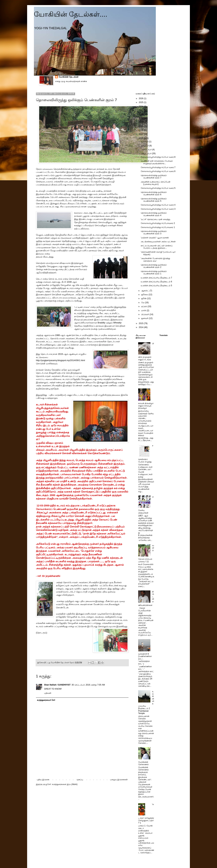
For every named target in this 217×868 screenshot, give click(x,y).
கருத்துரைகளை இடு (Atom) (65, 784)
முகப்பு (80, 780)
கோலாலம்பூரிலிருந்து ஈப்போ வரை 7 (158, 167)
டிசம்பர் (145, 142)
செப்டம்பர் (147, 153)
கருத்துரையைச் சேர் (46, 700)
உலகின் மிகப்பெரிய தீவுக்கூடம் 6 (156, 282)
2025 (141, 102)
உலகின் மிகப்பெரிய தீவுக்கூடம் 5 (156, 286)
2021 (141, 118)
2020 (141, 122)
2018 (141, 130)
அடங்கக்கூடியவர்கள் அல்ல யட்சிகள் (158, 242)
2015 (141, 323)
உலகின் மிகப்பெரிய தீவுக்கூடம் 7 (156, 278)
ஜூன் (144, 298)
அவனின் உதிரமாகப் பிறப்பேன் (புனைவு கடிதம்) (156, 183)
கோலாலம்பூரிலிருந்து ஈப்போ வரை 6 (158, 171)
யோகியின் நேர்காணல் (143, 763)
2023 (141, 110)
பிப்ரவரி (145, 314)
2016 (141, 138)
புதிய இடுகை (43, 780)
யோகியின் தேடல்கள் (68, 77)
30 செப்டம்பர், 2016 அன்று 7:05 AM (88, 685)
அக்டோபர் (147, 150)
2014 (141, 327)
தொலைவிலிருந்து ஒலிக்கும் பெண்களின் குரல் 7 (154, 177)
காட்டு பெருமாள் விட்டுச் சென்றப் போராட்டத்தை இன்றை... (157, 247)
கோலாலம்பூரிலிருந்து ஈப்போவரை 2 (158, 223)
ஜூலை (145, 295)
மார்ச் (144, 310)
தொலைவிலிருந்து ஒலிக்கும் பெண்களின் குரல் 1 (154, 272)
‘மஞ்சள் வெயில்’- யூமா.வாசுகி (155, 238)
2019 (141, 126)
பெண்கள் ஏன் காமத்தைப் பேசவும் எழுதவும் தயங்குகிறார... (157, 162)
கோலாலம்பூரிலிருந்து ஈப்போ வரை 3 (158, 209)
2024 (141, 106)
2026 (141, 98)
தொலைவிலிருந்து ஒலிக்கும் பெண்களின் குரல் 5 (154, 200)
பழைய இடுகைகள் (119, 780)
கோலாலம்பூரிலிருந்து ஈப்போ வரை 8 (158, 157)
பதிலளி (48, 693)
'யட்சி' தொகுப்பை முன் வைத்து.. (156, 219)
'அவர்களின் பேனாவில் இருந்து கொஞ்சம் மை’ (155, 260)
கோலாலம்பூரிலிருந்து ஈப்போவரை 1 (158, 227)
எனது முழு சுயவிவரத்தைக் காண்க (71, 81)
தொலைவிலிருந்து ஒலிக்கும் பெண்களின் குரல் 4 (154, 214)
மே (143, 303)
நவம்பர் (145, 146)
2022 (141, 114)
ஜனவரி (145, 318)
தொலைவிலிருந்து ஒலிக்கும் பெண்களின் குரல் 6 (154, 193)
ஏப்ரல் (144, 306)
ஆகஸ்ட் (145, 291)
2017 (141, 134)
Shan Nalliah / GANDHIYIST (57, 685)
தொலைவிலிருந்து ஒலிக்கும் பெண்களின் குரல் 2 (154, 266)
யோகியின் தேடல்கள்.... (71, 14)
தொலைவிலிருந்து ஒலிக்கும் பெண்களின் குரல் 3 (154, 232)
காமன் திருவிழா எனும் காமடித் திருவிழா (146, 406)
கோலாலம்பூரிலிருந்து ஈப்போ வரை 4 (158, 205)
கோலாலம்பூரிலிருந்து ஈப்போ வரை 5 (158, 188)
